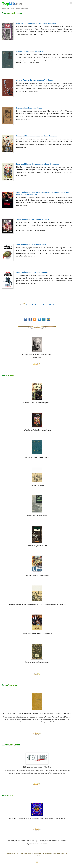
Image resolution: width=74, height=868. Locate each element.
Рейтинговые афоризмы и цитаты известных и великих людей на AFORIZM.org (37, 811)
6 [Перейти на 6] (38, 304)
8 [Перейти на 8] (44, 304)
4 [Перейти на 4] (33, 304)
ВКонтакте (56, 841)
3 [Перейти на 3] (30, 304)
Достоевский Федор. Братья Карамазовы (37, 633)
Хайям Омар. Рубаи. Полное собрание (37, 430)
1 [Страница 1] (24, 304)
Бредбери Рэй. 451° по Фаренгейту (37, 575)
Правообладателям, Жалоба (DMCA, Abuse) (22, 841)
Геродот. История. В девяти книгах (37, 457)
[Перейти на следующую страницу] (53, 304)
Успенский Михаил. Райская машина (31, 245)
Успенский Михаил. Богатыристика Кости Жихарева (37, 164)
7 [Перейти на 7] (41, 304)
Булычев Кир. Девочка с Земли (29, 108)
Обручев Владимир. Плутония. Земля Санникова (36, 23)
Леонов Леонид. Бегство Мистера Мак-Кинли (35, 80)
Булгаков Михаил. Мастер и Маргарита (37, 403)
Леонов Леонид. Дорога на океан (30, 51)
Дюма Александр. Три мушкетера (37, 662)
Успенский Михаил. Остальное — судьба (33, 219)
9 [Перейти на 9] (47, 304)
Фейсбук (63, 841)
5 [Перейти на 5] (35, 304)
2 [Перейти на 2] (27, 304)
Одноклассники (33, 844)
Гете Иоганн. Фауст (37, 485)
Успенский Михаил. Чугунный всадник (32, 272)
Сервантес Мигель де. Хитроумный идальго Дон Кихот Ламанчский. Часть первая (37, 604)
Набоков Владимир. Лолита (37, 546)
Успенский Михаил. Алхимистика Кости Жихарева (37, 136)
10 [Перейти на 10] (50, 304)
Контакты (44, 844)
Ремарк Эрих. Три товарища (37, 516)
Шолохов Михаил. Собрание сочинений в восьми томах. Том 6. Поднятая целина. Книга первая (37, 713)
